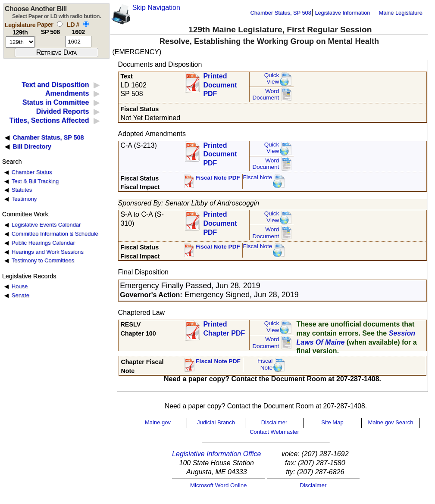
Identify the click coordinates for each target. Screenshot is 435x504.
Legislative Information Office (216, 454)
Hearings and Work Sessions (48, 252)
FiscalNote (265, 364)
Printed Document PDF (220, 82)
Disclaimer (274, 422)
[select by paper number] (60, 24)
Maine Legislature (400, 13)
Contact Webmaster (274, 432)
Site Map (332, 422)
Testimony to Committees (43, 260)
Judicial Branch (216, 422)
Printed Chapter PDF (224, 329)
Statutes (22, 190)
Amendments (67, 93)
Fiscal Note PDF (218, 178)
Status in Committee (56, 102)
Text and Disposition (55, 85)
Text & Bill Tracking (35, 181)
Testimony (24, 199)
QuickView (272, 79)
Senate (20, 295)
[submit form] (56, 53)
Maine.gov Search (391, 422)
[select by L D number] (86, 24)
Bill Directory (32, 146)
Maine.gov (158, 422)
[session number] (20, 42)
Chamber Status (32, 172)
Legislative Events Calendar (46, 225)
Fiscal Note (257, 177)
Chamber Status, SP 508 (281, 13)
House (20, 286)
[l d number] (78, 42)
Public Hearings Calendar (43, 243)
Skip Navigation (156, 8)
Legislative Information (342, 13)
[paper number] (50, 42)
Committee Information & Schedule (55, 234)
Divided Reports (63, 111)
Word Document (266, 95)
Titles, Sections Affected (49, 120)
